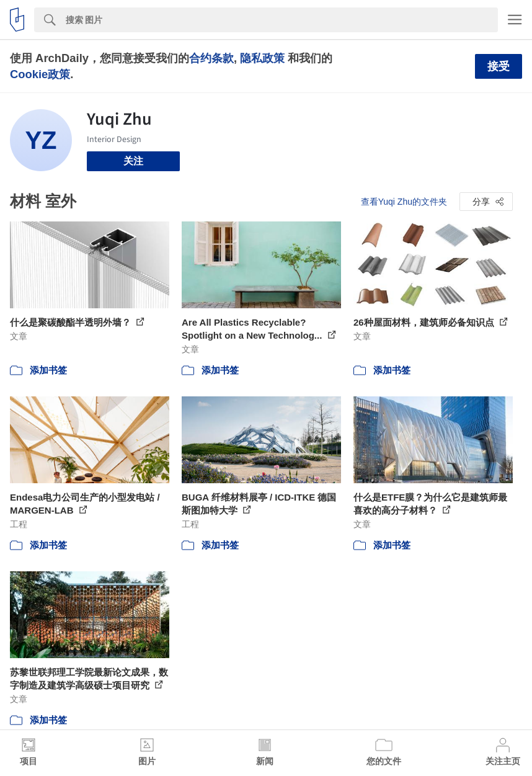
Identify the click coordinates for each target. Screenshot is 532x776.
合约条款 (211, 58)
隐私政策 (262, 58)
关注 (133, 161)
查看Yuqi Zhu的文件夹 (404, 202)
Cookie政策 (40, 74)
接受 (499, 66)
